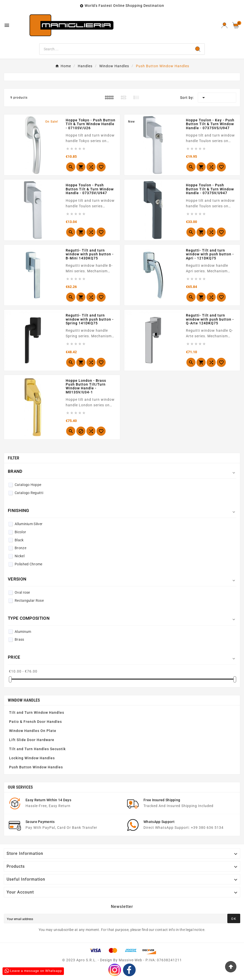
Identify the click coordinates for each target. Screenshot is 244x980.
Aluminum (23, 632)
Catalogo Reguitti (29, 493)
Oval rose (22, 592)
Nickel (20, 556)
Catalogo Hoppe (28, 485)
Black (19, 540)
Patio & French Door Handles (35, 722)
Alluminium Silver (29, 524)
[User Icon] (224, 25)
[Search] (115, 49)
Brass (19, 639)
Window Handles (24, 700)
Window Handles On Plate (33, 731)
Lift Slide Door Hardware (32, 740)
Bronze (20, 548)
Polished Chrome (29, 564)
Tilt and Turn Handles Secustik (37, 749)
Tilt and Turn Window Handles (37, 712)
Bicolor (20, 532)
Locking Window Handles (32, 758)
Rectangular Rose (29, 600)
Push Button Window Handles (36, 767)
